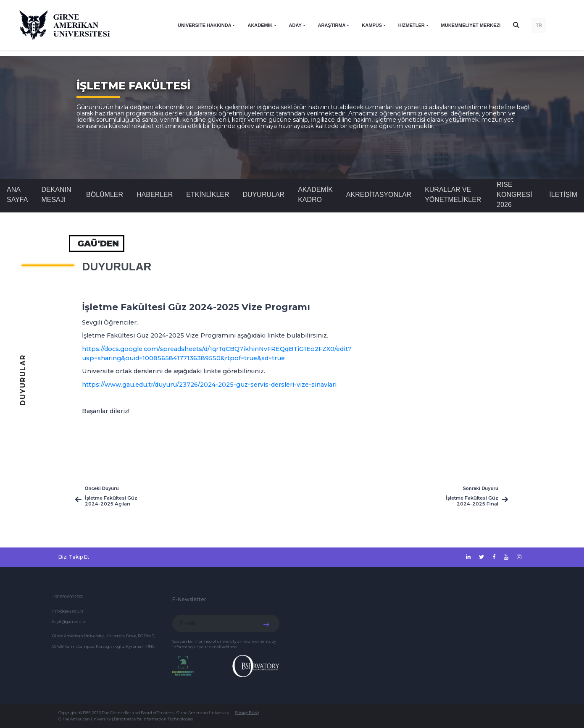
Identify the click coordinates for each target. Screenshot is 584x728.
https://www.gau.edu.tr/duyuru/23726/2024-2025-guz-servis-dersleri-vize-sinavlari (209, 385)
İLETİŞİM (563, 195)
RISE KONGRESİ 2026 (514, 195)
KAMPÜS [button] (372, 25)
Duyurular (264, 195)
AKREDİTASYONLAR (379, 195)
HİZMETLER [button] (412, 25)
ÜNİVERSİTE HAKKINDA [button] (205, 25)
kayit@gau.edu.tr (69, 622)
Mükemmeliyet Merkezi (471, 25)
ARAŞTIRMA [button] (332, 25)
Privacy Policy (247, 712)
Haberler (155, 195)
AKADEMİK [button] (260, 25)
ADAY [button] (295, 25)
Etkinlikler (208, 195)
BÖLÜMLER (105, 195)
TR (539, 25)
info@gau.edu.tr (68, 611)
